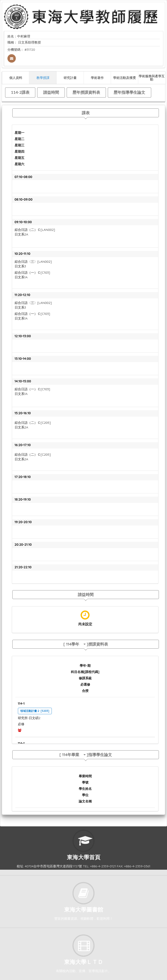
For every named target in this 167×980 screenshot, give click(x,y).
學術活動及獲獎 (124, 78)
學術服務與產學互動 (152, 78)
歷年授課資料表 (86, 92)
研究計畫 (70, 78)
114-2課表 (20, 92)
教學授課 (43, 78)
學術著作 (97, 78)
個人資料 (16, 78)
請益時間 (51, 92)
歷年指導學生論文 (129, 92)
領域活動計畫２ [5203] (35, 711)
